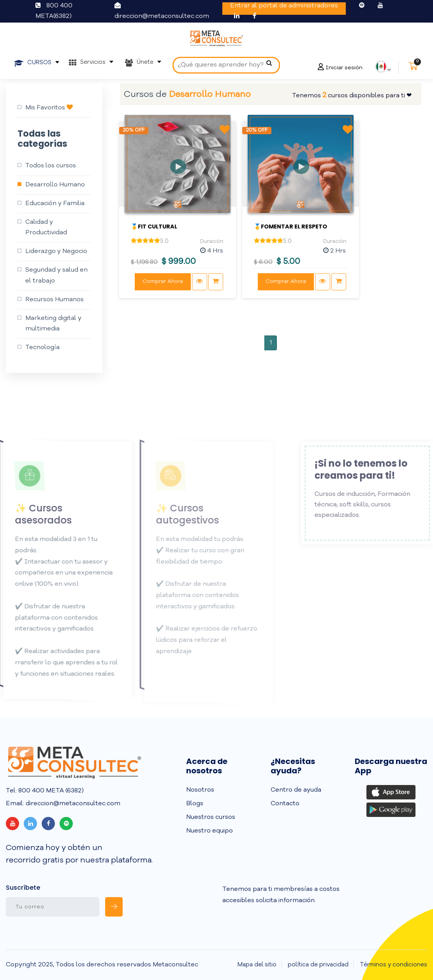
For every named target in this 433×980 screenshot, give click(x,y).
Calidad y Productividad (46, 227)
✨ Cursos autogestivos (179, 514)
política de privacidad (318, 965)
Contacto (285, 804)
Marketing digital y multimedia (53, 324)
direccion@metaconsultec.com (162, 16)
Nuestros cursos (211, 817)
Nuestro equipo (209, 831)
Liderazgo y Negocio (56, 251)
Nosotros (200, 790)
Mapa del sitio (257, 965)
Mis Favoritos (49, 107)
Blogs (195, 804)
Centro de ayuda (296, 790)
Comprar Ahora (163, 281)
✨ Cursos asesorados (35, 514)
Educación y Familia (55, 204)
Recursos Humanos (55, 300)
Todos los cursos (51, 166)
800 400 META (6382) (50, 791)
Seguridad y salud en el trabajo (56, 275)
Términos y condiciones (393, 965)
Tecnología (42, 348)
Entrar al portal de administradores (284, 6)
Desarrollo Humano (55, 185)
